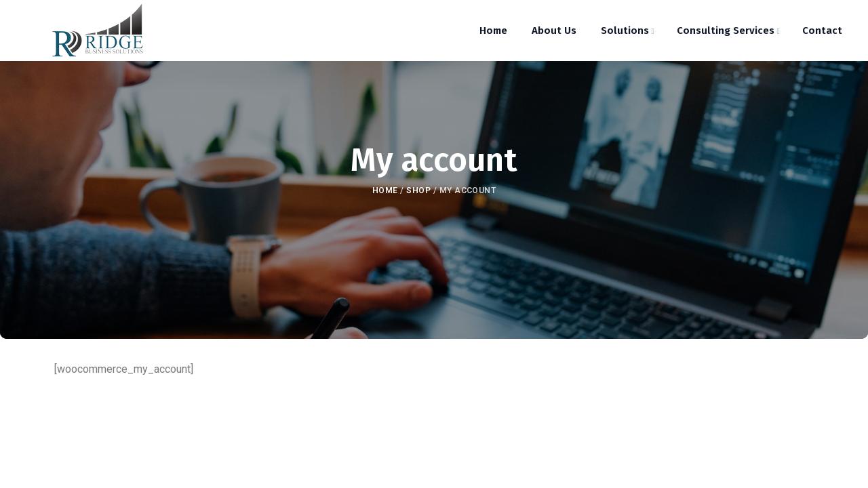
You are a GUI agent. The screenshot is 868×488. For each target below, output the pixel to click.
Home (385, 190)
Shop (418, 190)
